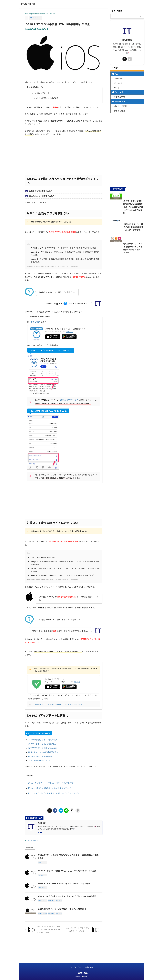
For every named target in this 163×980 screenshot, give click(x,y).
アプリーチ (69, 332)
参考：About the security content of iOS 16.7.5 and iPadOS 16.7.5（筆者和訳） (53, 266)
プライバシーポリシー (76, 967)
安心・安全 (118, 92)
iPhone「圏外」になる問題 (39, 755)
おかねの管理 (118, 111)
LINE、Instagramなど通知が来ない (43, 752)
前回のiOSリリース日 (69, 400)
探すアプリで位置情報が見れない (42, 747)
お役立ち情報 (119, 101)
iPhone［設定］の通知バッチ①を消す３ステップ (48, 787)
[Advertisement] (64, 157)
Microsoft (117, 83)
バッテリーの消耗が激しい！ (40, 759)
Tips (116, 74)
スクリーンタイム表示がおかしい (42, 744)
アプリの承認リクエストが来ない (42, 740)
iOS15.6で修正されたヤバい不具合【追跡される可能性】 (72, 924)
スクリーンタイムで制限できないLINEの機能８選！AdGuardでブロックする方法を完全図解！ (127, 216)
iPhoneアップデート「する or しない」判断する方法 (50, 782)
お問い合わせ (89, 967)
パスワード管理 (119, 106)
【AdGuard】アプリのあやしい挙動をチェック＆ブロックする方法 (58, 704)
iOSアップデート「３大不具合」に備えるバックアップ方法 (52, 792)
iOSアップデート (32, 839)
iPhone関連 (118, 78)
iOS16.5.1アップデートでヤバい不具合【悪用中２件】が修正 (74, 888)
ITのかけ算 (29, 4)
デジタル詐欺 (118, 97)
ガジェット (117, 88)
